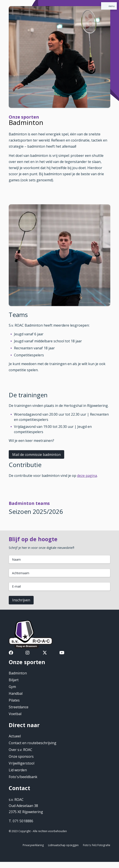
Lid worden (18, 770)
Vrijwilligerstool (22, 763)
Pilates (14, 700)
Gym (12, 687)
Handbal (16, 693)
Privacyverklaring (33, 845)
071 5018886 (23, 821)
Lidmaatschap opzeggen (63, 845)
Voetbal (15, 714)
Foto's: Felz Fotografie (97, 845)
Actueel (15, 736)
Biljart (14, 680)
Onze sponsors (21, 756)
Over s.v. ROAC (21, 750)
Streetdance (19, 707)
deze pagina (87, 476)
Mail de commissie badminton (36, 455)
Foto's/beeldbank (23, 777)
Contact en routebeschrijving (33, 743)
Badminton (18, 673)
